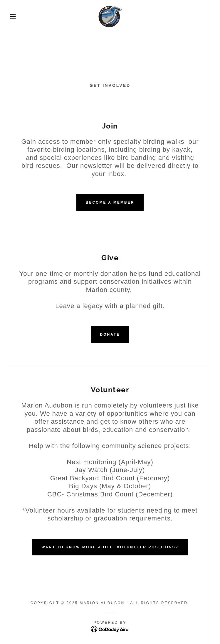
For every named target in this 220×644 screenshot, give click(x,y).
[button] (14, 16)
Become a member (110, 202)
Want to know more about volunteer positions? (110, 547)
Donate (110, 334)
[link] (110, 16)
